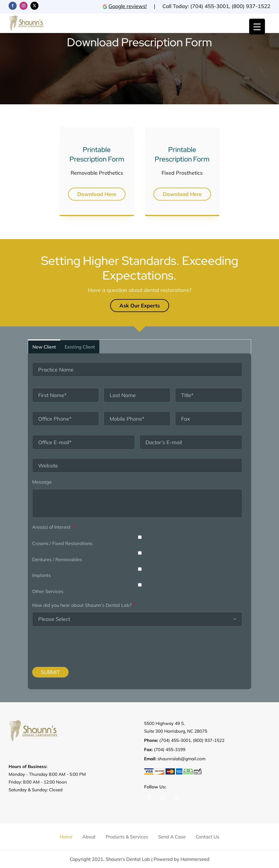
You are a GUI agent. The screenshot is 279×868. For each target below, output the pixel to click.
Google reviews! (125, 6)
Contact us (208, 837)
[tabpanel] (139, 521)
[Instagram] (162, 798)
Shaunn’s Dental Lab (128, 859)
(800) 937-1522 (251, 6)
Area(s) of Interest (54, 527)
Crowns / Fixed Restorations (62, 543)
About (89, 837)
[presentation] (67, 642)
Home (66, 837)
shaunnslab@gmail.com (182, 759)
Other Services (48, 591)
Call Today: (176, 6)
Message (42, 482)
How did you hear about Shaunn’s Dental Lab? (84, 605)
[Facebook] (149, 798)
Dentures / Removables (57, 559)
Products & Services (127, 837)
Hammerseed (195, 859)
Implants (41, 575)
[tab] (44, 347)
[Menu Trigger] (257, 27)
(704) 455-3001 (210, 6)
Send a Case (172, 837)
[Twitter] (176, 798)
